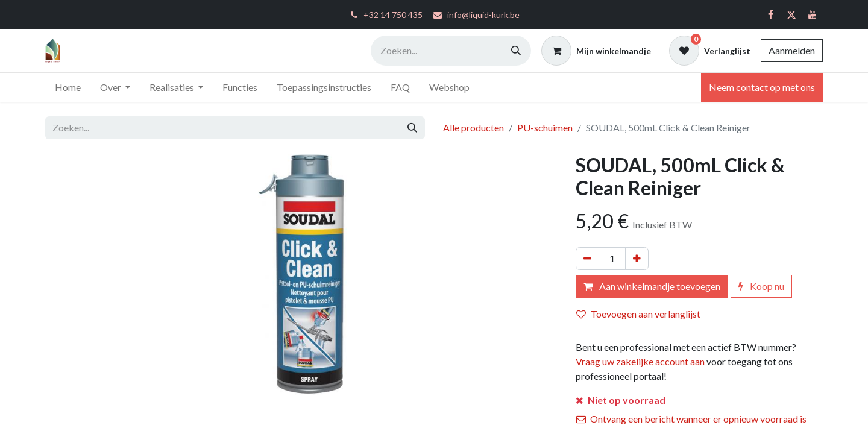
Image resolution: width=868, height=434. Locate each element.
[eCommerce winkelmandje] (596, 51)
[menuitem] (68, 87)
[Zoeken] (516, 51)
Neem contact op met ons (762, 87)
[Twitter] (791, 14)
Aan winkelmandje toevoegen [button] (652, 286)
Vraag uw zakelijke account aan (640, 361)
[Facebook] (770, 14)
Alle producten (473, 127)
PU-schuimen (545, 127)
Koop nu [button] (761, 286)
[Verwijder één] (587, 259)
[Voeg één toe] (637, 259)
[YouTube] (813, 14)
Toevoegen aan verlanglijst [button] (638, 314)
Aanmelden (792, 50)
